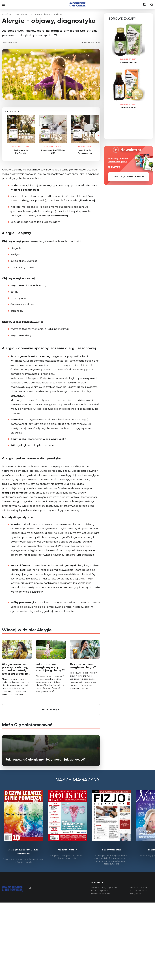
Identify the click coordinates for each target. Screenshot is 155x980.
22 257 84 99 (140, 888)
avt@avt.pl (136, 894)
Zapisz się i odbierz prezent (128, 177)
